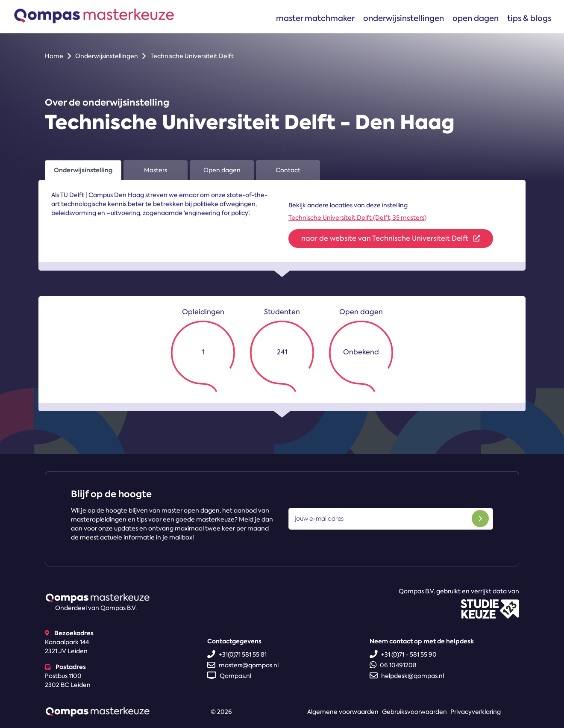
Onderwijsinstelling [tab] (83, 170)
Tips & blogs (529, 18)
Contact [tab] (288, 170)
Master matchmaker (315, 18)
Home (54, 56)
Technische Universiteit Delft (192, 56)
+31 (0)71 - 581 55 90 (403, 654)
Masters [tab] (156, 170)
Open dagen (476, 18)
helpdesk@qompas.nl (407, 676)
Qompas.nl (229, 676)
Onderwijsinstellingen (404, 18)
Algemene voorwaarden (343, 712)
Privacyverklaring (476, 712)
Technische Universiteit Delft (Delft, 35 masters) (357, 218)
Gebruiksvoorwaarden (414, 712)
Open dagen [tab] (222, 170)
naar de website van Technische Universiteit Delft (391, 238)
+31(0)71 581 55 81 (237, 654)
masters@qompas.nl (243, 665)
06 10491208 (393, 665)
